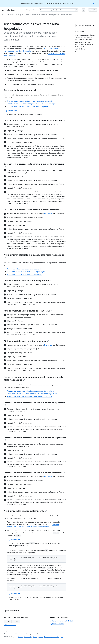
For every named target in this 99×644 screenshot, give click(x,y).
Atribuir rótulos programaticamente (25, 511)
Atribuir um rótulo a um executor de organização (28, 311)
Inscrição (93, 10)
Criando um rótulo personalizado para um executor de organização (31, 104)
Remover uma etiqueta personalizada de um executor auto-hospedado (34, 378)
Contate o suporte (57, 624)
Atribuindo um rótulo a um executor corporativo (24, 274)
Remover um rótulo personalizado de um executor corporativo (30, 396)
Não (16, 621)
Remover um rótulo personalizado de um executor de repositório (31, 391)
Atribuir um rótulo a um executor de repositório (24, 269)
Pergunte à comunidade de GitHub (62, 621)
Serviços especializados (52, 637)
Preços (41, 637)
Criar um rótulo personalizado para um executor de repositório (30, 101)
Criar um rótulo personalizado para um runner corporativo (28, 107)
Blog (62, 637)
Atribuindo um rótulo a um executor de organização (26, 272)
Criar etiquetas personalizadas (22, 90)
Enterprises (48, 214)
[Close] (93, 3)
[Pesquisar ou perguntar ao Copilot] (59, 10)
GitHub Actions (9, 15)
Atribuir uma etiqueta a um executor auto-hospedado (34, 256)
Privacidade (28, 637)
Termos (20, 637)
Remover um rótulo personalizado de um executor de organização (35, 439)
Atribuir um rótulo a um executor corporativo (26, 341)
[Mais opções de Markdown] (93, 26)
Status (35, 637)
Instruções (20, 15)
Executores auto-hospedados (50, 15)
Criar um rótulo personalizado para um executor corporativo (33, 210)
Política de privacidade (10, 625)
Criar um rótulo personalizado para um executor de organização (34, 165)
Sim (8, 621)
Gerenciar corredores (32, 15)
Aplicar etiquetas (66, 15)
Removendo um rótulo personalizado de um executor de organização (32, 394)
